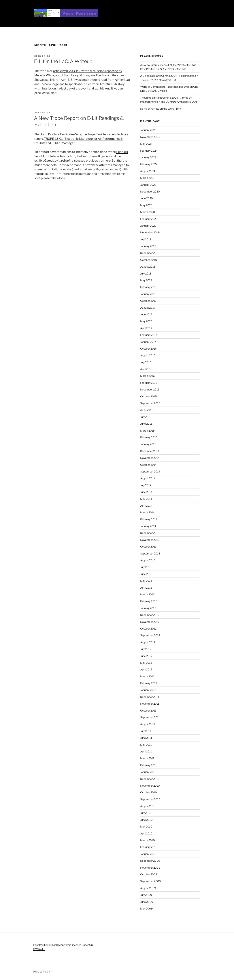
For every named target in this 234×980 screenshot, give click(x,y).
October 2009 (149, 874)
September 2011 (150, 717)
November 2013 (150, 540)
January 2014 (148, 526)
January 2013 (148, 608)
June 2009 (147, 902)
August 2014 (148, 478)
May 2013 (146, 581)
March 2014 (147, 512)
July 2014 (146, 485)
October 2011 (148, 711)
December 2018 (150, 253)
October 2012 (148, 629)
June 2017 (146, 314)
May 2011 (146, 745)
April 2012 (146, 669)
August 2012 (148, 642)
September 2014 (150, 471)
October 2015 (148, 396)
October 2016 (148, 349)
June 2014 (146, 492)
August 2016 (148, 355)
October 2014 (148, 465)
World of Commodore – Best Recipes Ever (165, 87)
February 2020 (149, 219)
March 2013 (147, 594)
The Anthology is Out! (158, 80)
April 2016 (146, 369)
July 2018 (146, 273)
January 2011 (148, 772)
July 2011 (146, 731)
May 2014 (146, 499)
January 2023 (148, 157)
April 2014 (146, 506)
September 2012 (150, 635)
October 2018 (148, 260)
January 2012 (148, 690)
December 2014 (150, 451)
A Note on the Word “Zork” (167, 109)
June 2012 (146, 656)
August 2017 (148, 308)
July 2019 (146, 239)
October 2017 (148, 301)
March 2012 (147, 676)
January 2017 (148, 342)
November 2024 (150, 137)
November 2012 (150, 622)
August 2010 (148, 806)
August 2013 (148, 560)
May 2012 (146, 663)
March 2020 (148, 212)
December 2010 (150, 779)
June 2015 (146, 424)
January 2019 (148, 246)
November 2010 (150, 786)
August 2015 (148, 410)
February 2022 (149, 164)
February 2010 (149, 847)
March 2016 (147, 376)
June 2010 (146, 820)
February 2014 (149, 519)
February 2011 (149, 765)
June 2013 (146, 574)
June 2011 (146, 738)
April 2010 (146, 833)
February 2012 (149, 683)
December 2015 (150, 389)
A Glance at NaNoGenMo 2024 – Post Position (167, 76)
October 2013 (148, 547)
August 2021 (148, 171)
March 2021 (147, 178)
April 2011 (146, 751)
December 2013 (150, 533)
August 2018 (148, 267)
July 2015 (146, 417)
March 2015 (147, 431)
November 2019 (150, 232)
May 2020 (146, 205)
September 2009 (150, 881)
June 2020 (147, 198)
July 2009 (146, 895)
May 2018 (146, 280)
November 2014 (150, 458)
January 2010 (148, 854)
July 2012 (146, 649)
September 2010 (150, 799)
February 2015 (149, 437)
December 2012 (150, 615)
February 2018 (149, 287)
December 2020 (150, 191)
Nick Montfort (61, 945)
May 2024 (146, 144)
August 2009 (148, 888)
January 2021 (148, 185)
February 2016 (149, 383)
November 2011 (150, 704)
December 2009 (150, 861)
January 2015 (148, 444)
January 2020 (148, 226)
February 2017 (149, 335)
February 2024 (149, 151)
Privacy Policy (41, 972)
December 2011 (150, 697)
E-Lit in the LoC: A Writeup (63, 61)
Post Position (41, 945)
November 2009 (150, 868)
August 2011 (148, 724)
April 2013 (146, 588)
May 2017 (146, 321)
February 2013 (149, 601)
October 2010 (149, 792)
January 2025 (148, 130)
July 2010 (146, 813)
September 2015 (150, 403)
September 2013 (150, 553)
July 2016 (146, 362)
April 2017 (146, 328)
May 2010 (146, 826)
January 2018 (148, 294)
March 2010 (148, 840)
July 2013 (146, 567)
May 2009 (146, 908)
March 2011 (147, 758)
